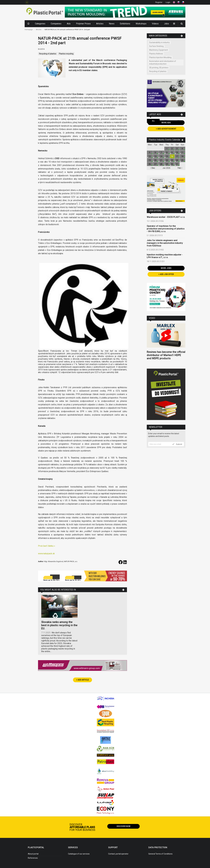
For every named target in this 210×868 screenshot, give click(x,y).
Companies (56, 24)
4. (182, 149)
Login (168, 2)
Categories (40, 24)
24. (177, 160)
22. (167, 160)
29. (167, 164)
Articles (100, 24)
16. (172, 156)
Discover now (123, 826)
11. (182, 152)
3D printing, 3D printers (159, 68)
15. (167, 156)
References (33, 858)
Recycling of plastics (48, 54)
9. (172, 152)
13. (156, 156)
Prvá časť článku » (47, 546)
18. (182, 156)
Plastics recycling (66, 54)
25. (182, 160)
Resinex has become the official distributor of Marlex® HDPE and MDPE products (166, 355)
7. (161, 152)
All (153, 121)
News (112, 24)
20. (156, 160)
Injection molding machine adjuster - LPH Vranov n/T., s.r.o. (165, 256)
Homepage (29, 30)
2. (172, 149)
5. (150, 152)
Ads (69, 24)
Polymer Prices (83, 24)
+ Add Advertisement (166, 129)
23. (172, 160)
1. (167, 149)
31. (177, 164)
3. (177, 149)
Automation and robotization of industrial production (163, 63)
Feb (180, 168)
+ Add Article (83, 680)
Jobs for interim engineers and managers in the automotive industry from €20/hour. (165, 243)
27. (156, 164)
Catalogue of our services (79, 854)
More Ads (166, 123)
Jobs (166, 24)
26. (150, 164)
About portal (33, 854)
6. (156, 152)
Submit (177, 444)
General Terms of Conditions (160, 854)
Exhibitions (125, 24)
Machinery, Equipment (159, 50)
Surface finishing (156, 46)
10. (177, 152)
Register (159, 2)
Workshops (141, 24)
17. (177, 156)
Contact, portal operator (118, 854)
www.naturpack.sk (46, 554)
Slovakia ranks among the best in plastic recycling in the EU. (59, 625)
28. (161, 164)
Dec (153, 168)
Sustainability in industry (159, 42)
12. (150, 156)
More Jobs (166, 268)
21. (161, 160)
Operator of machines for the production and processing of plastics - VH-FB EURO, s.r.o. (166, 229)
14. (161, 156)
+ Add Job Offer (166, 274)
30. (172, 164)
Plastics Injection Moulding (160, 57)
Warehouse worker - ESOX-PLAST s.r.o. (166, 217)
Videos (155, 24)
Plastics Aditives (156, 54)
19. (150, 160)
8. (167, 152)
